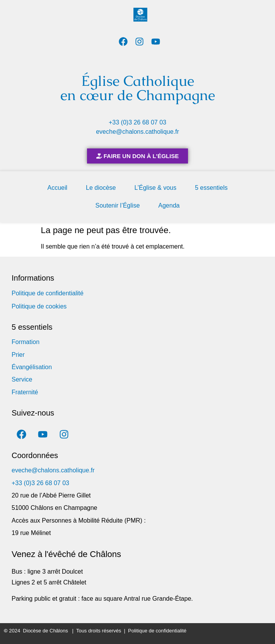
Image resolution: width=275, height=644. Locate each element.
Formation (26, 342)
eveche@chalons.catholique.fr (137, 132)
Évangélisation (32, 367)
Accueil (58, 188)
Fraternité (25, 392)
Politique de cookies (39, 306)
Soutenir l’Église (118, 205)
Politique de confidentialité (48, 293)
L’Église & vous (155, 188)
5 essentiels (211, 188)
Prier (18, 355)
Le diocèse (101, 188)
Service (22, 379)
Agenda (169, 205)
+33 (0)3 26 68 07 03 (137, 122)
